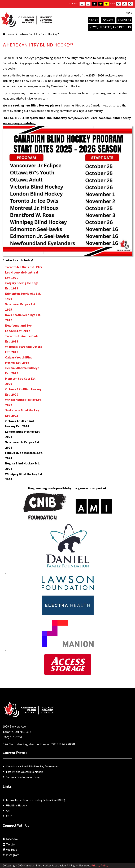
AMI (8, 811)
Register (124, 20)
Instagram (11, 855)
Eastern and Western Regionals (25, 772)
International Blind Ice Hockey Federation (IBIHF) (36, 800)
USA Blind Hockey (16, 805)
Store (93, 20)
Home (10, 34)
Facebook (10, 839)
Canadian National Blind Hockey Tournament (33, 766)
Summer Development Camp (23, 777)
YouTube (10, 850)
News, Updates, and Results (110, 27)
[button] (129, 15)
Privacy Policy (100, 865)
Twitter (9, 844)
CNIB (9, 816)
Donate (108, 20)
